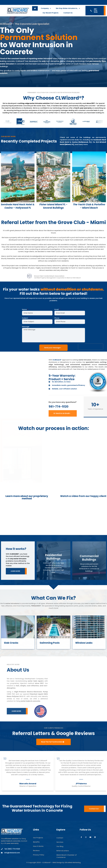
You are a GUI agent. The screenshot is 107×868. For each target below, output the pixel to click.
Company (46, 8)
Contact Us (68, 13)
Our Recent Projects (50, 13)
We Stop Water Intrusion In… (68, 8)
